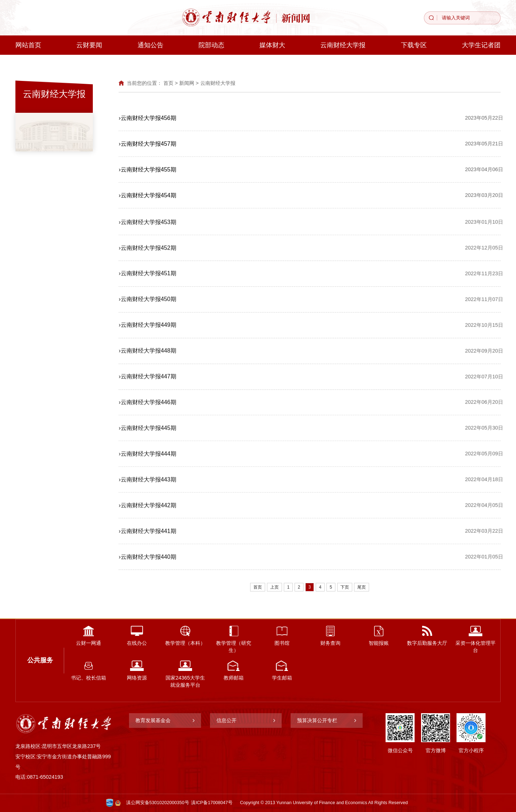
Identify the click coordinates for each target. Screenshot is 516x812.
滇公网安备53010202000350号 (158, 803)
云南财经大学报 (218, 83)
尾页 (362, 587)
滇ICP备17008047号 (212, 803)
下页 (345, 587)
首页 (168, 83)
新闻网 (187, 83)
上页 (274, 587)
